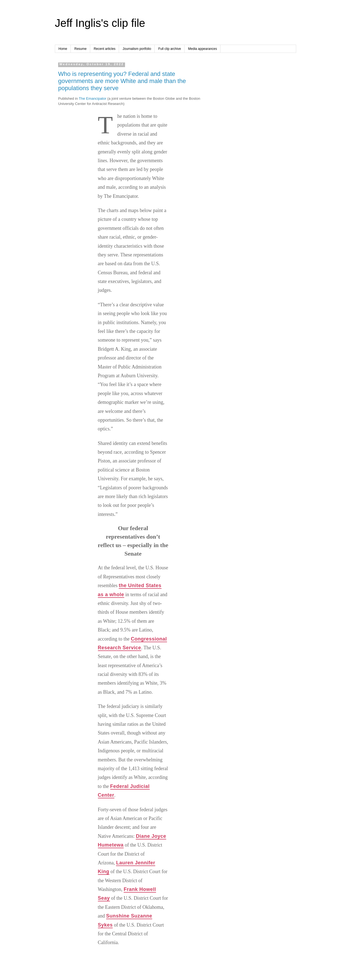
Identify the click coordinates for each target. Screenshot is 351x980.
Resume (80, 49)
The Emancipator (92, 98)
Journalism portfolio (137, 49)
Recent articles (105, 49)
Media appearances (203, 49)
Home (63, 49)
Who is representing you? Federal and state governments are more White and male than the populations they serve (122, 81)
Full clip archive (170, 49)
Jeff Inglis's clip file (100, 23)
